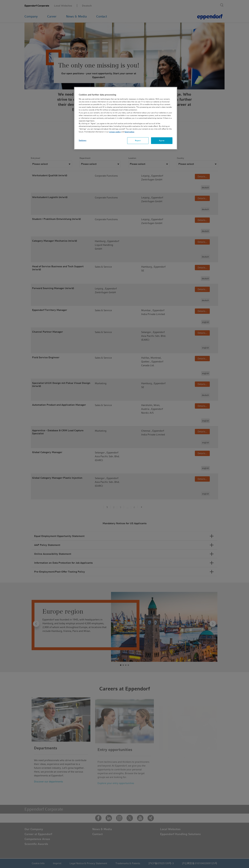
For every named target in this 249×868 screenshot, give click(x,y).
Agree (162, 140)
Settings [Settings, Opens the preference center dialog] (83, 140)
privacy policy (115, 132)
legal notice (129, 132)
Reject (138, 140)
